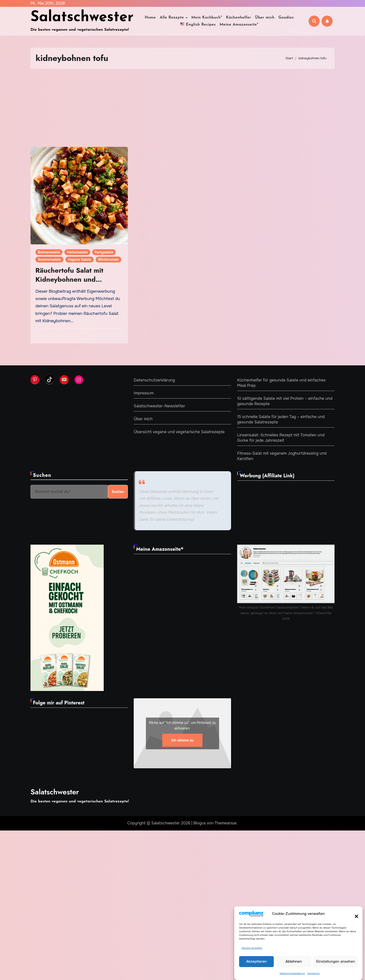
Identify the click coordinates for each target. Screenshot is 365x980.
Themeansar (226, 823)
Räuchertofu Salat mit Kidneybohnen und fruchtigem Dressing (69, 279)
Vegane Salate (80, 260)
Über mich (265, 18)
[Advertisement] (182, 108)
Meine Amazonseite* (239, 25)
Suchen (42, 475)
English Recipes (198, 24)
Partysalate (104, 252)
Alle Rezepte (172, 18)
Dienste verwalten (252, 948)
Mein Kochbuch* (207, 18)
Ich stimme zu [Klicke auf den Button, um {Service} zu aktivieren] (182, 740)
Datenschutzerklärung (292, 973)
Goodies (286, 18)
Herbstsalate (77, 252)
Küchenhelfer (238, 18)
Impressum (314, 973)
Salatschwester (82, 18)
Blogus (200, 823)
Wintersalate (108, 260)
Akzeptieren (256, 961)
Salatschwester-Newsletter (159, 406)
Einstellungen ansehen (336, 961)
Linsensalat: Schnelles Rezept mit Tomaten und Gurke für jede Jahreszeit (281, 438)
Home (150, 18)
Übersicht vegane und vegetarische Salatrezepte (179, 432)
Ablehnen (294, 961)
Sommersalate (49, 260)
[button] (354, 914)
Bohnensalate (49, 252)
